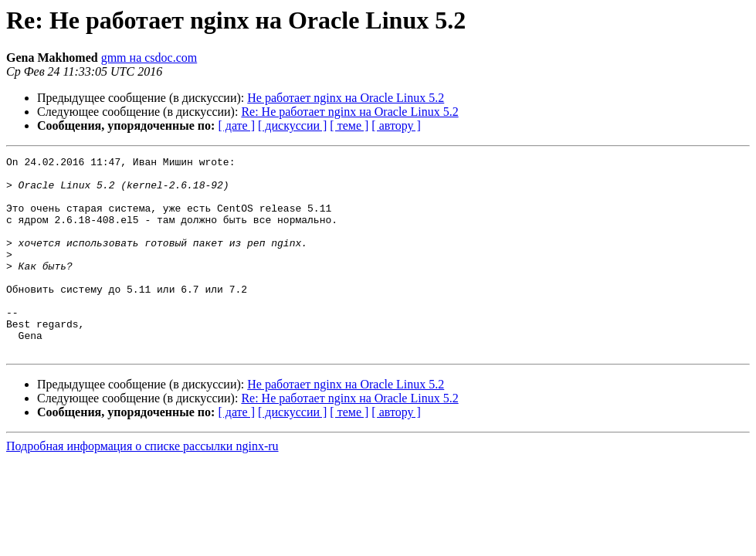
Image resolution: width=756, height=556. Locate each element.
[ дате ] (236, 125)
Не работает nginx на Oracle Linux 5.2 (346, 98)
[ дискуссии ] (292, 125)
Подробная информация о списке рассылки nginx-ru (142, 485)
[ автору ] (396, 125)
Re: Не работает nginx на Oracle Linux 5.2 (349, 112)
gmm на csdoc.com (149, 58)
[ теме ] (349, 125)
